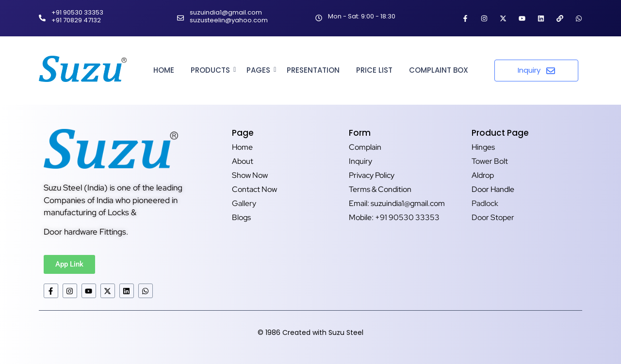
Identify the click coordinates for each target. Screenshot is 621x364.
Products (212, 70)
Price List (374, 70)
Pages (260, 70)
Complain (365, 147)
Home (164, 70)
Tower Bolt (490, 161)
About (243, 161)
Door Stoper (493, 217)
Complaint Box (439, 70)
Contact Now (254, 189)
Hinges (483, 147)
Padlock (485, 203)
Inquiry (360, 161)
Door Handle (493, 189)
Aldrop (483, 175)
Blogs (241, 217)
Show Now (250, 175)
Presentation (313, 70)
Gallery (244, 203)
